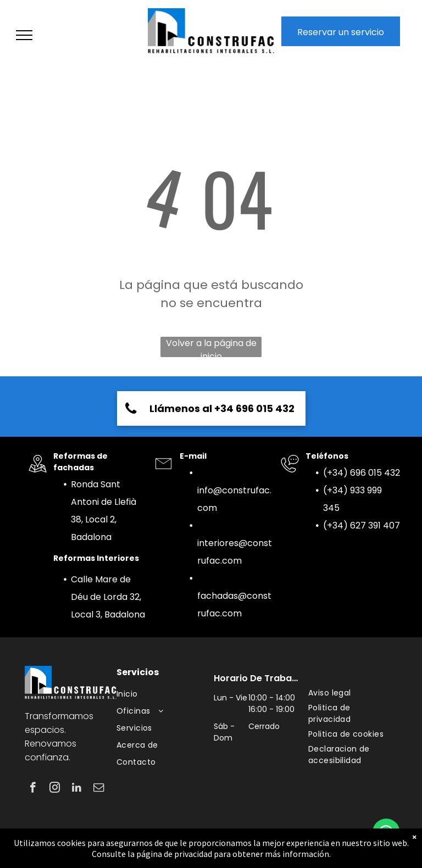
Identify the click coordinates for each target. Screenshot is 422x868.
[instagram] (55, 789)
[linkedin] (77, 789)
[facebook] (33, 789)
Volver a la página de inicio (211, 347)
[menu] (24, 35)
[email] (99, 789)
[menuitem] (164, 694)
